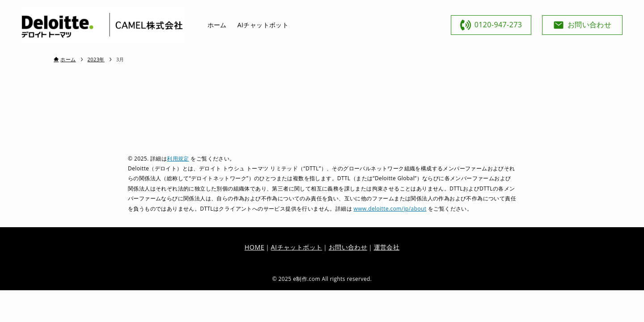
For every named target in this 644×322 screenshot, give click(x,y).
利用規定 (178, 159)
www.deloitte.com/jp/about (390, 209)
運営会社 (387, 247)
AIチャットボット (297, 247)
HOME (254, 247)
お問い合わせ (348, 247)
